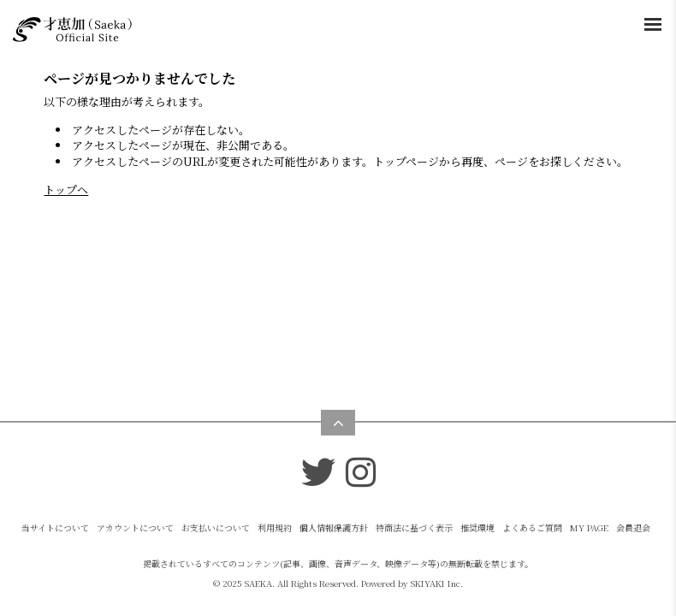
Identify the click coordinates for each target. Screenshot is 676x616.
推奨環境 (477, 527)
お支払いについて (216, 527)
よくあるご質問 (532, 527)
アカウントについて (135, 527)
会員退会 (633, 527)
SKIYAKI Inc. (437, 583)
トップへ (66, 190)
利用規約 (275, 527)
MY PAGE (589, 527)
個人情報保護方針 (334, 527)
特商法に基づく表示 (414, 527)
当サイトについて (55, 527)
